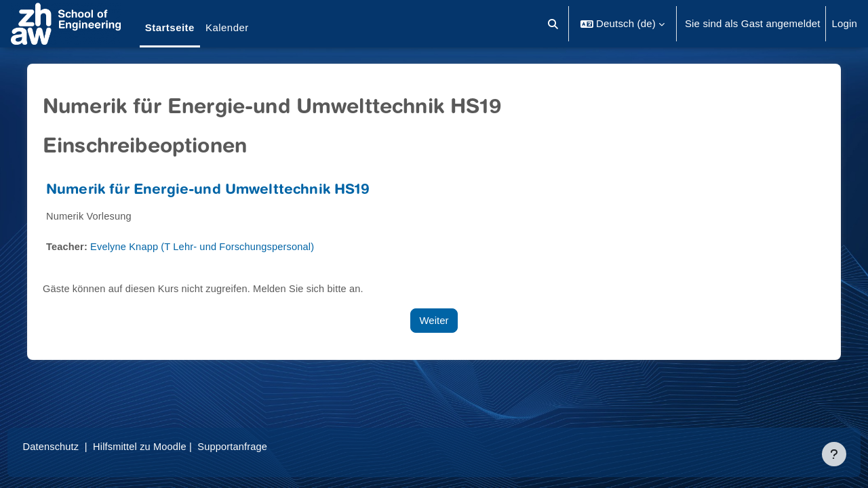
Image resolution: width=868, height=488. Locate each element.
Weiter (434, 320)
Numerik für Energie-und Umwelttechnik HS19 (213, 191)
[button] (554, 24)
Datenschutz (77, 446)
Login (844, 23)
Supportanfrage (264, 446)
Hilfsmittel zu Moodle (169, 446)
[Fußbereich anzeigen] (834, 454)
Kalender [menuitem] (227, 27)
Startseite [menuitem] (170, 27)
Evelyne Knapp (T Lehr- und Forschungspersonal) (212, 246)
